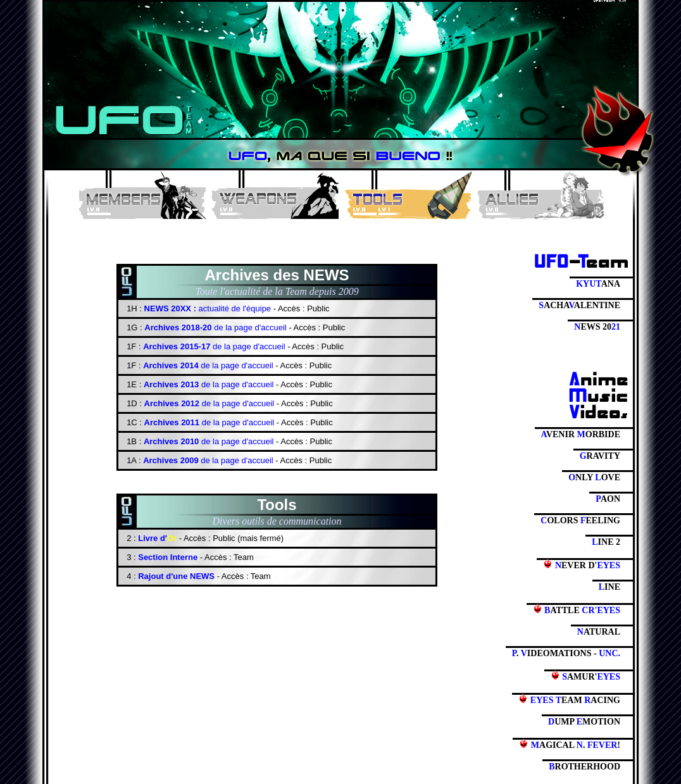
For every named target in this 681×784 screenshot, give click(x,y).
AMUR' (585, 676)
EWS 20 (597, 327)
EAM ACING (569, 699)
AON (608, 499)
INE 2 (606, 542)
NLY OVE (594, 477)
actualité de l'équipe (208, 308)
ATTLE (577, 609)
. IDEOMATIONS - (566, 653)
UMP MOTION (584, 722)
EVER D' (582, 564)
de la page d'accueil (215, 327)
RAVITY (600, 456)
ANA (598, 284)
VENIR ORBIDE (581, 434)
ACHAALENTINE (579, 305)
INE (609, 587)
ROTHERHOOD (584, 767)
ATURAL (599, 632)
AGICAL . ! (570, 744)
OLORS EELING (580, 520)
